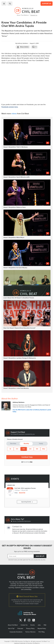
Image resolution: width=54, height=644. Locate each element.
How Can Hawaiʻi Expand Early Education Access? (19, 328)
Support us (34, 15)
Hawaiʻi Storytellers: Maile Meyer (14, 237)
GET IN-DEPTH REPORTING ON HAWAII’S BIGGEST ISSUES (27, 547)
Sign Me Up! (40, 556)
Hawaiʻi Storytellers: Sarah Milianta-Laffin (17, 177)
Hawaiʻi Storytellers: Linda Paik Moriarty (16, 388)
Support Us (47, 4)
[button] (4, 4)
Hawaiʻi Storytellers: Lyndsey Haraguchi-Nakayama (20, 358)
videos (14, 113)
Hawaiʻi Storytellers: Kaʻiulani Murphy (15, 268)
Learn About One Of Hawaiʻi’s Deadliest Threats (19, 298)
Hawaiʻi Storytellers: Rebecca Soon (15, 207)
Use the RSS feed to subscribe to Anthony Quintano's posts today (32, 411)
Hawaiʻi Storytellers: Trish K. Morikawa (16, 147)
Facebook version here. (10, 107)
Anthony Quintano (23, 43)
